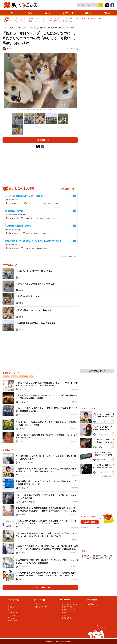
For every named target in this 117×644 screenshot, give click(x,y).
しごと (44, 21)
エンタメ (89, 13)
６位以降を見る (108, 476)
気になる (45, 18)
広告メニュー (66, 615)
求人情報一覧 (93, 604)
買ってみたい (55, 18)
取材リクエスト (67, 607)
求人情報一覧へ (69, 189)
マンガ (107, 13)
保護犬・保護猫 (20, 18)
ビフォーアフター (20, 21)
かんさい (31, 18)
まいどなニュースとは (69, 604)
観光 (50, 21)
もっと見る (67, 21)
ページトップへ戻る (98, 628)
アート (65, 18)
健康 (99, 18)
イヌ (32, 377)
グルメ (37, 21)
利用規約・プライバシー (70, 610)
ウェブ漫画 (91, 18)
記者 (37, 604)
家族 (38, 18)
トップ (10, 13)
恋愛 (31, 21)
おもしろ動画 (24, 377)
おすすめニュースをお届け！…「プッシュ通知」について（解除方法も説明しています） (97, 557)
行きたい (57, 21)
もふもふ (47, 13)
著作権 (64, 612)
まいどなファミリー (42, 607)
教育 (71, 18)
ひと (105, 18)
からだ (77, 18)
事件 (83, 18)
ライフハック (68, 13)
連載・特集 (13, 621)
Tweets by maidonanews (90, 527)
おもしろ (28, 13)
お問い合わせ (66, 618)
